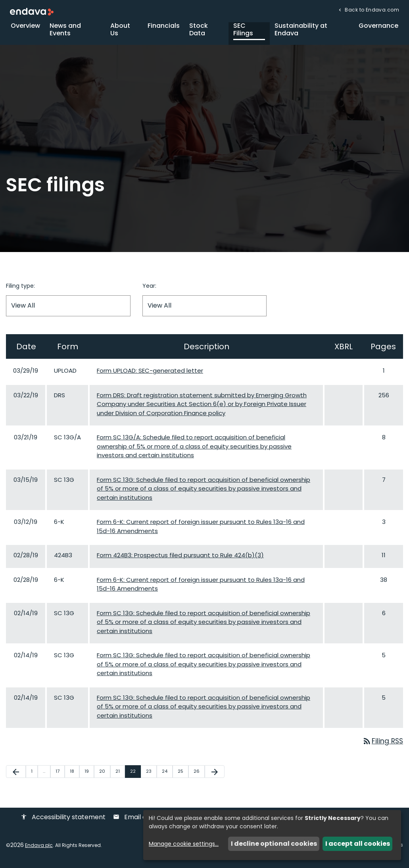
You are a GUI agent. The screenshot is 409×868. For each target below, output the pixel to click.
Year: (149, 290)
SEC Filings (243, 33)
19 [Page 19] (89, 776)
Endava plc (39, 850)
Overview (25, 30)
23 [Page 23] (151, 776)
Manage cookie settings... (184, 844)
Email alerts (137, 822)
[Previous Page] (16, 776)
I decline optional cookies (274, 844)
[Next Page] (215, 776)
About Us (120, 33)
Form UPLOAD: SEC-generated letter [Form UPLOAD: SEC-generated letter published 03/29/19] (150, 374)
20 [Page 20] (105, 776)
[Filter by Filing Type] (68, 310)
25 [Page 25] (183, 776)
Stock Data (199, 33)
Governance (378, 30)
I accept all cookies (358, 844)
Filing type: (20, 290)
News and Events (65, 33)
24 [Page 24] (167, 776)
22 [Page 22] (135, 776)
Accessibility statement (63, 822)
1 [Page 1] (34, 776)
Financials (164, 30)
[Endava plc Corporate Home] (32, 11)
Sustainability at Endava (301, 33)
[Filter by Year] (205, 310)
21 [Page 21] (120, 776)
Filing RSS (382, 745)
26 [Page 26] (199, 776)
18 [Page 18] (74, 776)
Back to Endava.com (371, 10)
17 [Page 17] (60, 776)
